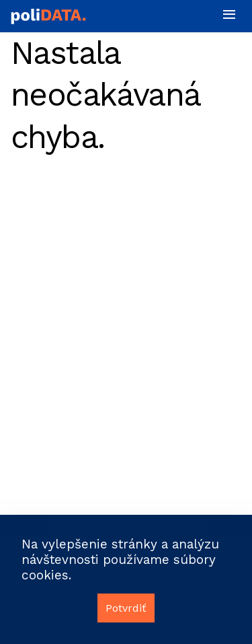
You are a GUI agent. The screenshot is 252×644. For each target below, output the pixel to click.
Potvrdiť (126, 608)
